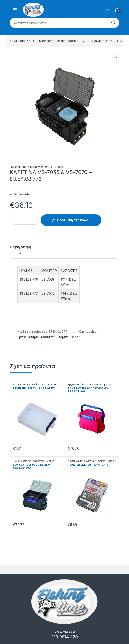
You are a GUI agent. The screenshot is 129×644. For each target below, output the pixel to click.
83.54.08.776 (29, 279)
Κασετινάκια (20, 384)
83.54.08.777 (29, 293)
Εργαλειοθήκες (101, 41)
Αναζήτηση (113, 23)
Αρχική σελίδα (20, 41)
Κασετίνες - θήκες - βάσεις (59, 41)
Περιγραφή (20, 247)
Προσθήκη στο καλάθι (74, 220)
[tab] (20, 249)
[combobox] (58, 23)
